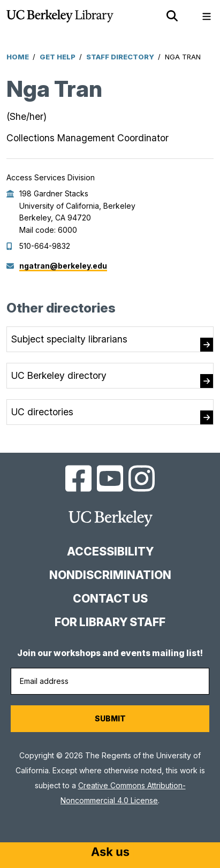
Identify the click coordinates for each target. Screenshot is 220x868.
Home (18, 57)
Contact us (110, 599)
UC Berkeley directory (59, 375)
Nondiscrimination (110, 575)
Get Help (58, 57)
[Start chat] (110, 853)
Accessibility (110, 551)
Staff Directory (120, 57)
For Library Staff (110, 622)
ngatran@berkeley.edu (63, 266)
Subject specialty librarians (69, 339)
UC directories (42, 412)
